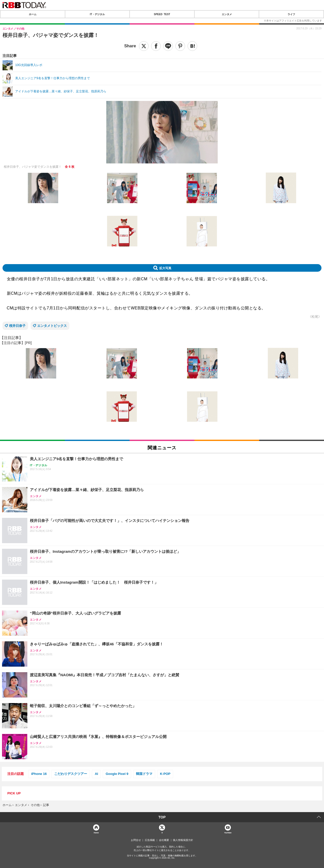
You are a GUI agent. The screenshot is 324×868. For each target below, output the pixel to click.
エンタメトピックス (52, 326)
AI (96, 774)
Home (96, 832)
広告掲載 (150, 840)
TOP (162, 817)
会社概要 (164, 840)
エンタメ (227, 14)
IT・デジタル (97, 14)
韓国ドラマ (144, 774)
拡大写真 (165, 268)
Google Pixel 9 (117, 774)
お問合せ (136, 840)
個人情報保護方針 (183, 840)
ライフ (291, 14)
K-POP (165, 774)
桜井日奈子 (17, 326)
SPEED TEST (162, 14)
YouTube (228, 832)
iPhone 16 (39, 774)
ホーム (33, 14)
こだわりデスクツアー (71, 774)
